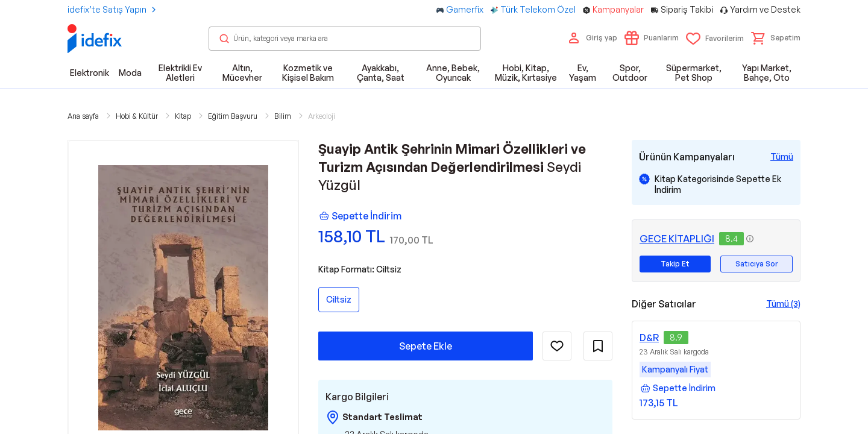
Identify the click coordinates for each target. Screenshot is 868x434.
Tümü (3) (783, 303)
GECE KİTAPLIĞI (677, 239)
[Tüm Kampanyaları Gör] (782, 157)
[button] (776, 38)
